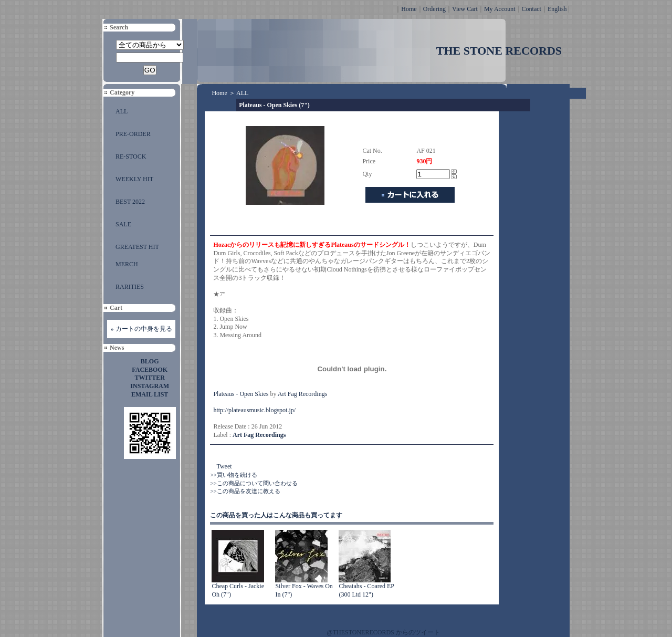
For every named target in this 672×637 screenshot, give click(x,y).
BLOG (150, 361)
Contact (532, 9)
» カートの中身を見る (141, 329)
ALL (122, 111)
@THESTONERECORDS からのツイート (384, 632)
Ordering (434, 9)
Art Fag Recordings (303, 394)
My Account (500, 9)
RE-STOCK (131, 156)
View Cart (465, 9)
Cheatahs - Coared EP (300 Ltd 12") (366, 590)
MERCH (127, 264)
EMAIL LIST (150, 394)
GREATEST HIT (137, 247)
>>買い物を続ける (233, 475)
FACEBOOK (150, 370)
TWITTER (150, 378)
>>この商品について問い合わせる (254, 483)
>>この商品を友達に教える (245, 491)
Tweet (224, 466)
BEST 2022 (130, 202)
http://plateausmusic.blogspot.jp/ (254, 410)
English (557, 9)
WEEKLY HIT (134, 179)
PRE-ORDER (133, 134)
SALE (123, 224)
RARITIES (130, 287)
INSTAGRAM (150, 386)
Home (409, 9)
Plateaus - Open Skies (241, 394)
